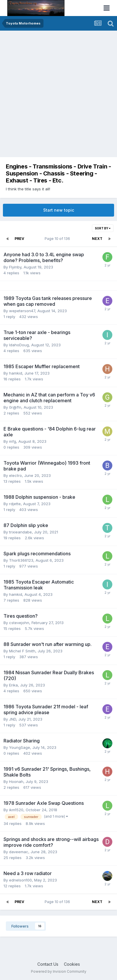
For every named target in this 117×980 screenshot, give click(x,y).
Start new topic (59, 210)
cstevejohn (19, 623)
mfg (13, 441)
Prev (19, 239)
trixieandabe (20, 532)
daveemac (19, 852)
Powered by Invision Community (59, 971)
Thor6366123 (21, 560)
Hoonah (16, 781)
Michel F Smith (22, 651)
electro (15, 475)
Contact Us (48, 964)
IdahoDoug (19, 345)
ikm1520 (16, 810)
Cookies (72, 964)
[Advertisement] (58, 92)
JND (13, 719)
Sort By (103, 228)
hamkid (16, 373)
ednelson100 (20, 880)
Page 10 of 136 (58, 239)
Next (97, 239)
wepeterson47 (22, 311)
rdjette (15, 504)
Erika (13, 685)
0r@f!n (15, 407)
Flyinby (15, 267)
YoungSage (20, 747)
